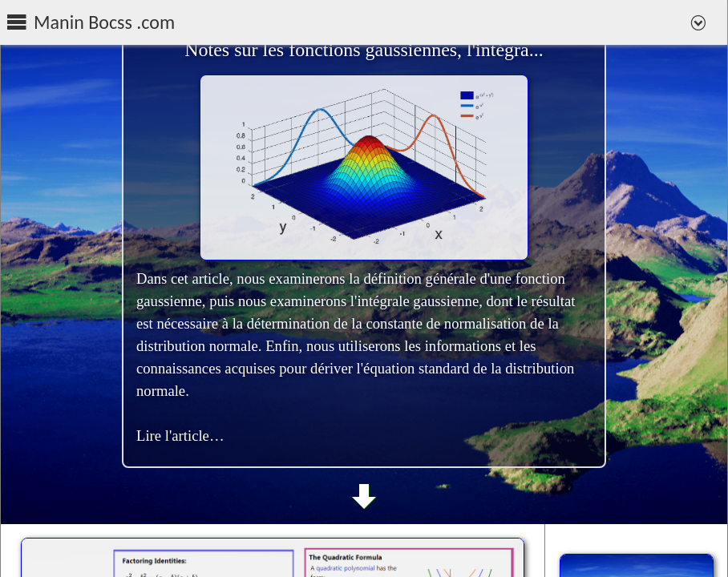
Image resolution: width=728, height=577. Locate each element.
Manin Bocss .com (104, 22)
